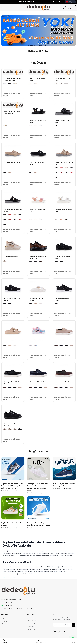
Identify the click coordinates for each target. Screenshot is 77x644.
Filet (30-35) (31, 627)
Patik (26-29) (31, 629)
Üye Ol (4, 618)
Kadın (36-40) (32, 624)
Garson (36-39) (32, 621)
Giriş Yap (4, 621)
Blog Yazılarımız (38, 451)
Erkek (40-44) (32, 618)
